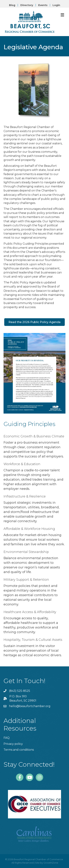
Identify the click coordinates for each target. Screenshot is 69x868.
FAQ (7, 738)
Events (43, 5)
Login (56, 5)
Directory (27, 5)
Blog (12, 5)
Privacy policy (13, 744)
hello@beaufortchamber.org (30, 706)
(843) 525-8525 (20, 691)
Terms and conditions (19, 750)
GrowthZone (51, 863)
